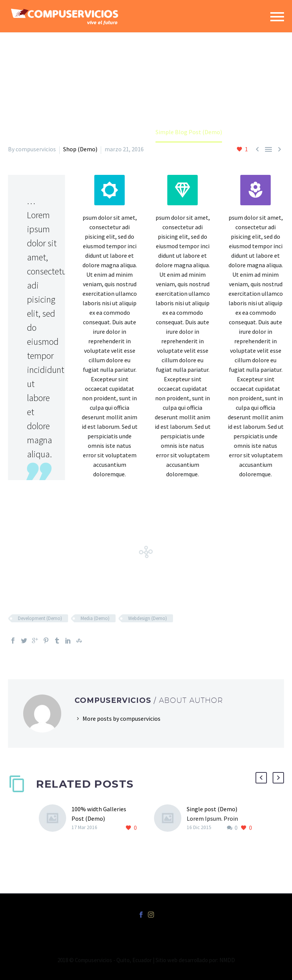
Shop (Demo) (80, 149)
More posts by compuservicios (121, 718)
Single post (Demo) (212, 809)
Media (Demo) (95, 618)
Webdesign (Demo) (148, 618)
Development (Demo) (40, 618)
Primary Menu (277, 17)
